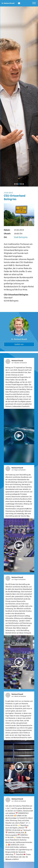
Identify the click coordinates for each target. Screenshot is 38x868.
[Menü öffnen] (34, 3)
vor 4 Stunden (16, 363)
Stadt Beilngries (21, 237)
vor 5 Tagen (15, 470)
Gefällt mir (19, 344)
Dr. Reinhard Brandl (19, 339)
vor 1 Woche (15, 696)
